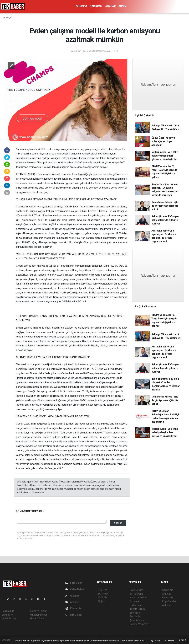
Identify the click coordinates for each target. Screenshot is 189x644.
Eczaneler (135, 601)
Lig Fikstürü (136, 605)
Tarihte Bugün (137, 609)
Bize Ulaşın (74, 615)
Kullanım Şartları (39, 611)
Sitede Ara (168, 590)
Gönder (118, 523)
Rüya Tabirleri (169, 601)
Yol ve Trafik (136, 594)
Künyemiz (73, 608)
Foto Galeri (74, 583)
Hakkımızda (8, 611)
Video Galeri (75, 589)
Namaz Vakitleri (138, 598)
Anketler (167, 594)
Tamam (169, 641)
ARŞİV (122, 6)
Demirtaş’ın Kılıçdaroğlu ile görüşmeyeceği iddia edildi (165, 206)
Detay (156, 641)
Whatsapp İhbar (39, 615)
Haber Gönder (37, 619)
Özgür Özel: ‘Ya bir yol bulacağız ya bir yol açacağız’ (164, 141)
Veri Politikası (9, 619)
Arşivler (72, 602)
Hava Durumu (137, 590)
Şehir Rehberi (137, 620)
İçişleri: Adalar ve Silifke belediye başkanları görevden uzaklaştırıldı (165, 156)
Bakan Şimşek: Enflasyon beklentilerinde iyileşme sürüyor (165, 220)
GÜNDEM (81, 6)
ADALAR (111, 6)
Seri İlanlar (135, 616)
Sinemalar (135, 613)
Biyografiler (168, 598)
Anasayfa (8, 18)
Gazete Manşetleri (139, 624)
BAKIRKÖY (96, 6)
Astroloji (166, 605)
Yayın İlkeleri (8, 615)
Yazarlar (72, 596)
